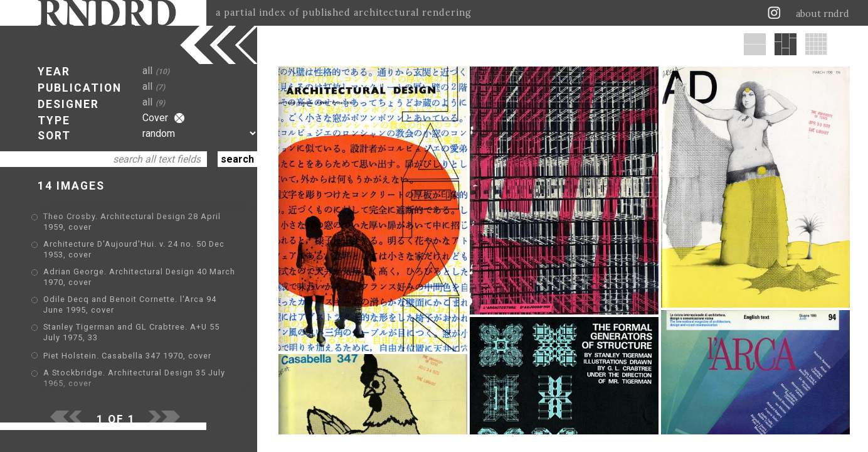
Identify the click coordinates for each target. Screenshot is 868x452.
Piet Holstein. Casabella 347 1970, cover (127, 356)
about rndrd (823, 14)
